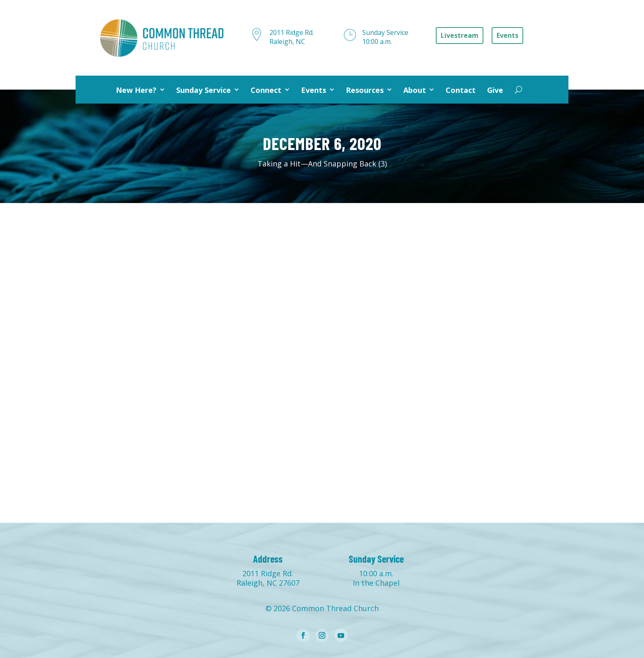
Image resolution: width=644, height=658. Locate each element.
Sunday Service (204, 90)
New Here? (136, 90)
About (415, 90)
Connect (266, 90)
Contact (461, 90)
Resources (365, 90)
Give (495, 90)
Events (314, 90)
